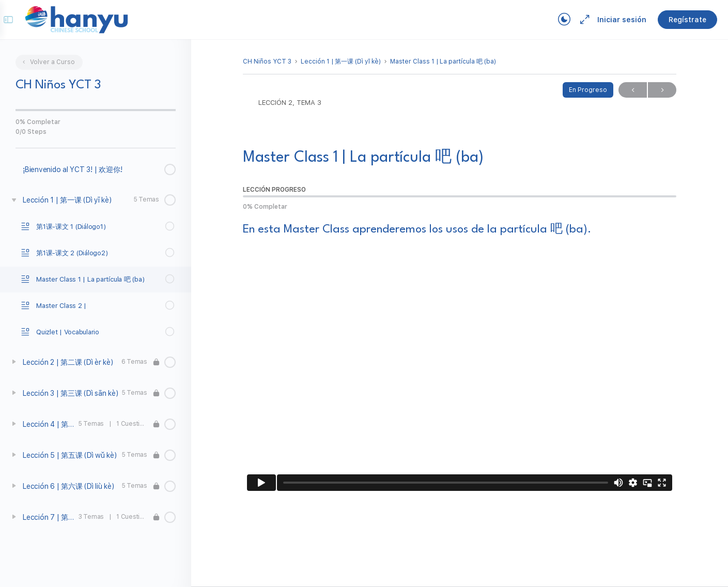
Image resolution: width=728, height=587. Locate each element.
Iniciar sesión (612, 20)
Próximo (662, 90)
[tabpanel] (460, 359)
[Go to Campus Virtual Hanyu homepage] (86, 19)
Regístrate (678, 20)
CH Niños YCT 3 (267, 61)
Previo (633, 90)
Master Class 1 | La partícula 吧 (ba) (443, 61)
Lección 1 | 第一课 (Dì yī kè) (341, 61)
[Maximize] (573, 20)
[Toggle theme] (554, 20)
